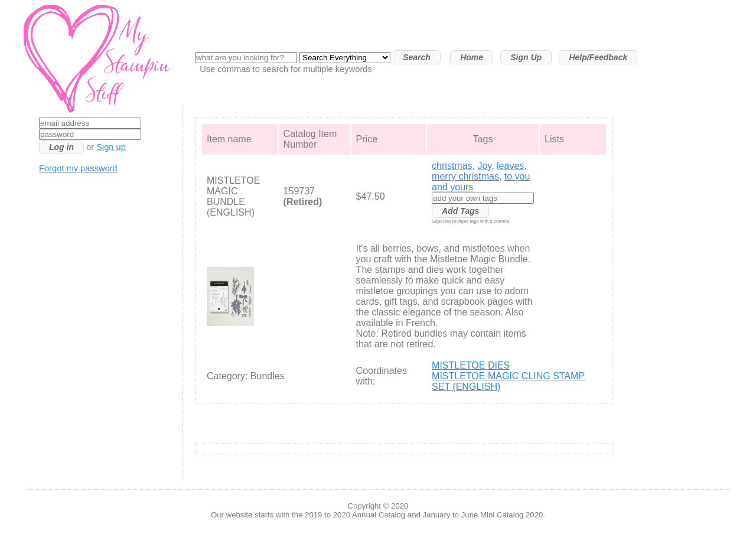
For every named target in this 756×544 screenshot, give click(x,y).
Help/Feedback (598, 57)
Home (472, 57)
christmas (452, 166)
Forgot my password (78, 168)
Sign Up (526, 57)
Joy (484, 166)
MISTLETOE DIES (471, 365)
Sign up (111, 147)
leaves (510, 166)
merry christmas (465, 176)
